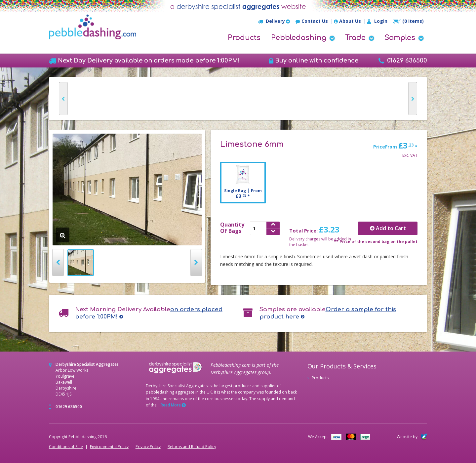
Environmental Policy (109, 447)
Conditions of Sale (66, 447)
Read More (173, 405)
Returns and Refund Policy (192, 447)
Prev (58, 263)
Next (196, 263)
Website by (412, 437)
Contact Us (312, 21)
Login (377, 21)
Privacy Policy (148, 447)
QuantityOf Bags (232, 228)
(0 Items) (409, 21)
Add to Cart (388, 228)
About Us (347, 21)
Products (244, 38)
